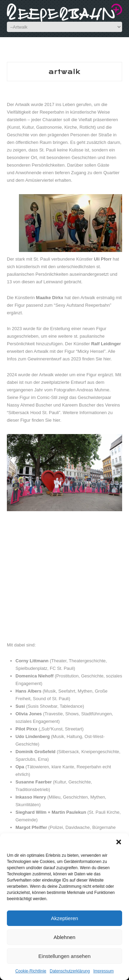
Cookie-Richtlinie (31, 971)
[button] (119, 842)
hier (107, 359)
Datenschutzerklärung (70, 971)
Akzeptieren (64, 918)
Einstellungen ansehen (65, 956)
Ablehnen (64, 937)
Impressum (103, 971)
